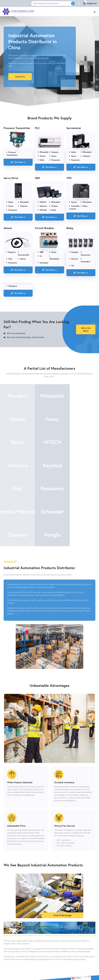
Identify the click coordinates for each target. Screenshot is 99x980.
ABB (40, 252)
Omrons (74, 259)
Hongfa (49, 489)
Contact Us (20, 77)
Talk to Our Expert (86, 330)
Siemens (54, 152)
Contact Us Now (49, 968)
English (76, 978)
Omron (42, 156)
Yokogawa (12, 286)
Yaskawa (86, 156)
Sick (9, 259)
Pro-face (17, 397)
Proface (54, 206)
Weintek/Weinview (49, 466)
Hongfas (74, 252)
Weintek (42, 210)
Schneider (43, 263)
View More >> (18, 162)
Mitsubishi (43, 152)
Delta (41, 160)
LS (40, 256)
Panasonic (55, 160)
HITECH (42, 202)
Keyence (11, 252)
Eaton (53, 252)
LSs (72, 266)
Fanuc (53, 156)
